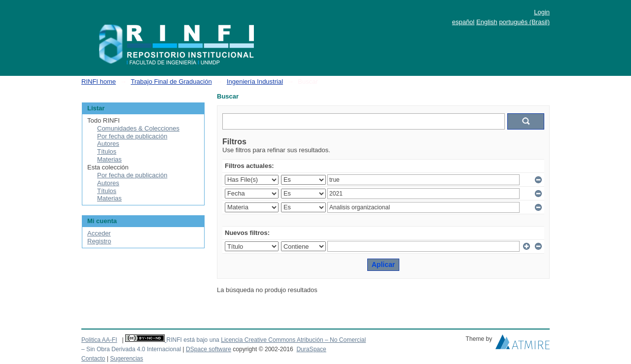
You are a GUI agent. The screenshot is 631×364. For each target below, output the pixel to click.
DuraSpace (311, 349)
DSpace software (209, 349)
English (487, 22)
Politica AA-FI (99, 340)
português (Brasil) (524, 22)
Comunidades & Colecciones (138, 128)
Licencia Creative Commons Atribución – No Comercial (293, 340)
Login (542, 12)
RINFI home (99, 82)
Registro (99, 241)
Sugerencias (126, 359)
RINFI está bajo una (193, 340)
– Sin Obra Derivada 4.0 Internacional (131, 349)
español (463, 22)
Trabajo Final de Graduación (171, 82)
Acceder (99, 233)
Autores (108, 144)
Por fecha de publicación (132, 136)
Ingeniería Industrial (255, 82)
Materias (109, 159)
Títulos (107, 151)
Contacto (93, 359)
